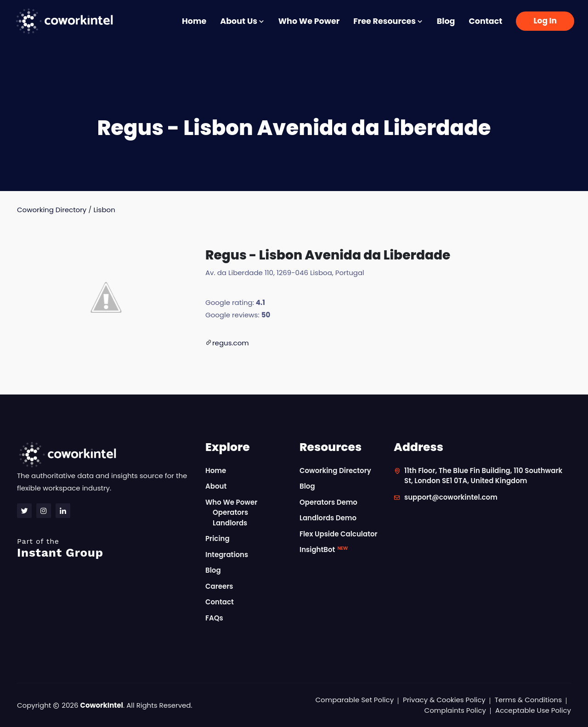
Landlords (230, 523)
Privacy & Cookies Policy (444, 700)
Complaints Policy (455, 710)
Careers (219, 586)
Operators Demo (328, 502)
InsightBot (324, 549)
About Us (242, 21)
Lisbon (104, 210)
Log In (545, 21)
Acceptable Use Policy (533, 710)
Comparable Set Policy (355, 700)
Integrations (227, 555)
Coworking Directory (52, 210)
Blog (446, 21)
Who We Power (309, 21)
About (216, 486)
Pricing (218, 538)
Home (194, 21)
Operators (230, 512)
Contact (485, 21)
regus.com (231, 343)
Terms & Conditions (528, 700)
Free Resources (388, 21)
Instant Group (106, 548)
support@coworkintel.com (451, 497)
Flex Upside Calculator (339, 534)
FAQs (214, 618)
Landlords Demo (328, 518)
